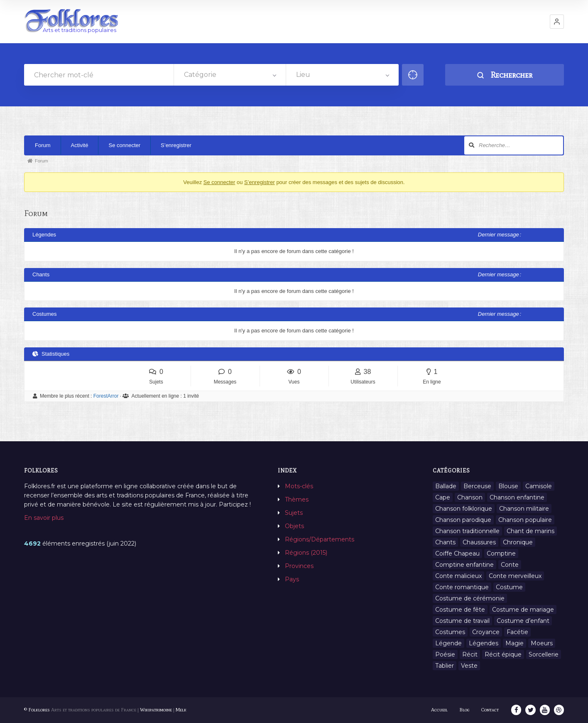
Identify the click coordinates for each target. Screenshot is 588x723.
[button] (557, 22)
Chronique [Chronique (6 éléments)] (518, 542)
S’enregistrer (176, 145)
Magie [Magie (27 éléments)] (514, 643)
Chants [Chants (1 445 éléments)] (445, 542)
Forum (43, 145)
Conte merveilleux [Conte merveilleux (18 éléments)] (515, 576)
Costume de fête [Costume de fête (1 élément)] (460, 610)
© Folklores (37, 710)
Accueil (440, 710)
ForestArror (106, 396)
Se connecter (124, 145)
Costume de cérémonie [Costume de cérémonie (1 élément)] (470, 598)
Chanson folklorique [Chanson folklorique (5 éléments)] (464, 509)
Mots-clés (299, 486)
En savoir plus (44, 518)
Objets (294, 526)
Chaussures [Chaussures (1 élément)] (479, 542)
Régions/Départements (320, 539)
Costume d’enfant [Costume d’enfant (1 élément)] (523, 621)
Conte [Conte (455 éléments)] (510, 565)
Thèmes (297, 499)
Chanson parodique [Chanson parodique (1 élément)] (463, 520)
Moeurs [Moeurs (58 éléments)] (542, 643)
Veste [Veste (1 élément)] (469, 666)
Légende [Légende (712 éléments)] (448, 643)
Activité (80, 145)
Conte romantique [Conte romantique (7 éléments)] (462, 587)
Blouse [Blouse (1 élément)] (508, 486)
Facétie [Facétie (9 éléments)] (517, 632)
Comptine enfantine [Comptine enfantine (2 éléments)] (464, 565)
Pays (292, 579)
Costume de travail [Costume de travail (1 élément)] (462, 621)
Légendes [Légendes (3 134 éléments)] (484, 643)
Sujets (294, 513)
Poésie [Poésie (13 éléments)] (445, 654)
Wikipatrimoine (156, 710)
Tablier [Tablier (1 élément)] (445, 666)
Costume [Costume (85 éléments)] (509, 587)
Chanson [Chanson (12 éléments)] (470, 497)
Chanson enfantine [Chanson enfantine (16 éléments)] (517, 497)
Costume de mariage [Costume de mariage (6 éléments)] (523, 610)
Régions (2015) (306, 553)
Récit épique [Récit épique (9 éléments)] (503, 654)
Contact (490, 710)
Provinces (299, 566)
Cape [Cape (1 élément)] (443, 497)
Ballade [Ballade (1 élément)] (446, 486)
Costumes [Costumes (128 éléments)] (450, 632)
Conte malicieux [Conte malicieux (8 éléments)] (458, 576)
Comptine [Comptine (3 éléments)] (501, 553)
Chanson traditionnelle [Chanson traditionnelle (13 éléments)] (467, 531)
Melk (181, 710)
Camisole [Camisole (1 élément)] (539, 486)
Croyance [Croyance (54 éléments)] (486, 632)
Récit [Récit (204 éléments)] (470, 654)
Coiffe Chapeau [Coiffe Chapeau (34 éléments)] (457, 553)
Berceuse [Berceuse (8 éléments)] (477, 486)
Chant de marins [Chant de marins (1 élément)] (530, 531)
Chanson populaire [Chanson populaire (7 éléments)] (525, 520)
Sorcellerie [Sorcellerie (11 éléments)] (544, 654)
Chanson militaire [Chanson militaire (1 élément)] (524, 509)
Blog (465, 710)
